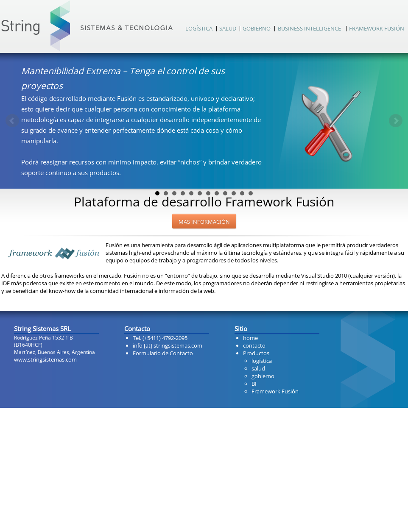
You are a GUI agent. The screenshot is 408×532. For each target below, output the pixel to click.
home (250, 338)
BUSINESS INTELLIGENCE (309, 28)
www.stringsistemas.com (45, 359)
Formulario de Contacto (163, 353)
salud (258, 368)
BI (254, 384)
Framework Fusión (275, 391)
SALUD (228, 28)
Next (396, 121)
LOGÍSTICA (199, 28)
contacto (254, 345)
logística (262, 361)
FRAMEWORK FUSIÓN (377, 28)
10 (234, 193)
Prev (12, 121)
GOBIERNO (257, 28)
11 (242, 193)
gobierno (263, 376)
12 (251, 193)
